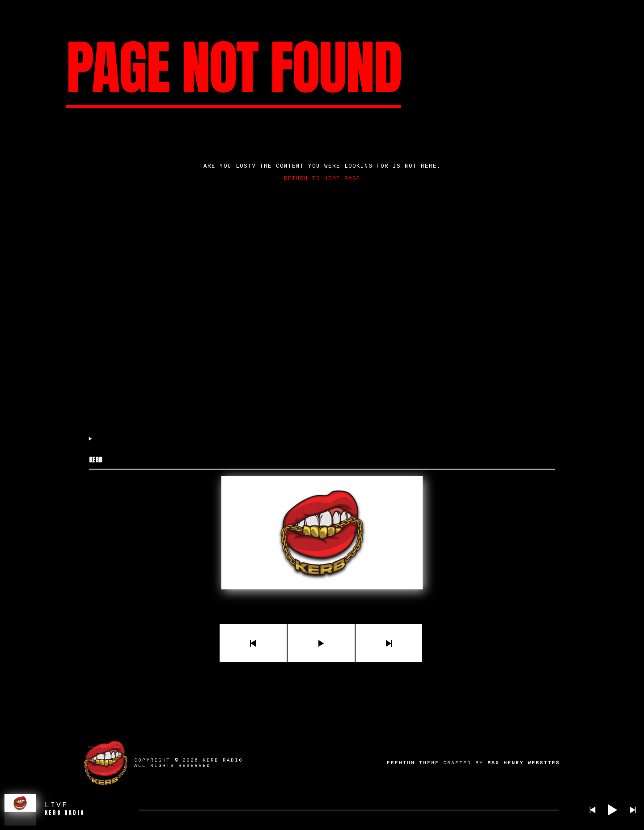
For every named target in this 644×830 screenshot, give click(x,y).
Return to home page (322, 179)
